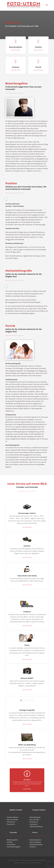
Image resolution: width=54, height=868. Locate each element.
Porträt (38, 71)
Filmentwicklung (35, 817)
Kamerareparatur (36, 840)
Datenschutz (40, 860)
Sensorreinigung (35, 842)
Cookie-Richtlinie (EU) (33, 863)
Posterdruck (11, 822)
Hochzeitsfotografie (13, 847)
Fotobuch (33, 847)
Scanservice (11, 824)
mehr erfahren (16, 54)
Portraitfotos (11, 844)
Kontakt (11, 860)
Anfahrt (18, 860)
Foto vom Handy (12, 820)
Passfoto (38, 49)
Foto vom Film (34, 820)
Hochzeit (16, 71)
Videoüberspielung (36, 826)
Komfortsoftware (13, 817)
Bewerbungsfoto (16, 51)
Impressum (25, 860)
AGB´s (33, 860)
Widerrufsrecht (19, 863)
